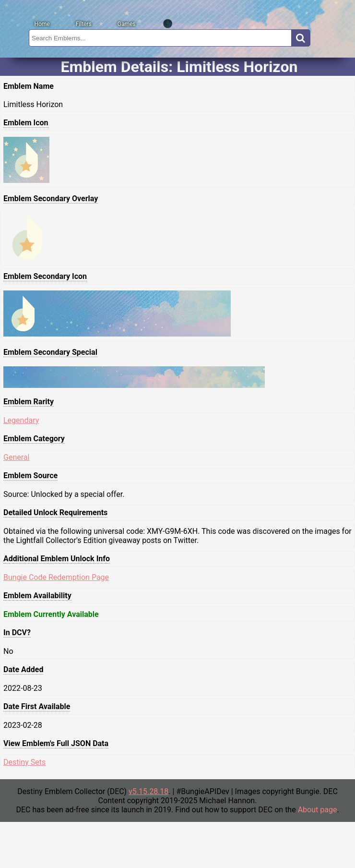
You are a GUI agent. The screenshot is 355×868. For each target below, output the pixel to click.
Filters (84, 24)
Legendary (21, 420)
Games (127, 24)
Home (42, 24)
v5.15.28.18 (148, 791)
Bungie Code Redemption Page (56, 577)
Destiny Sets (24, 762)
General (16, 457)
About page (318, 810)
